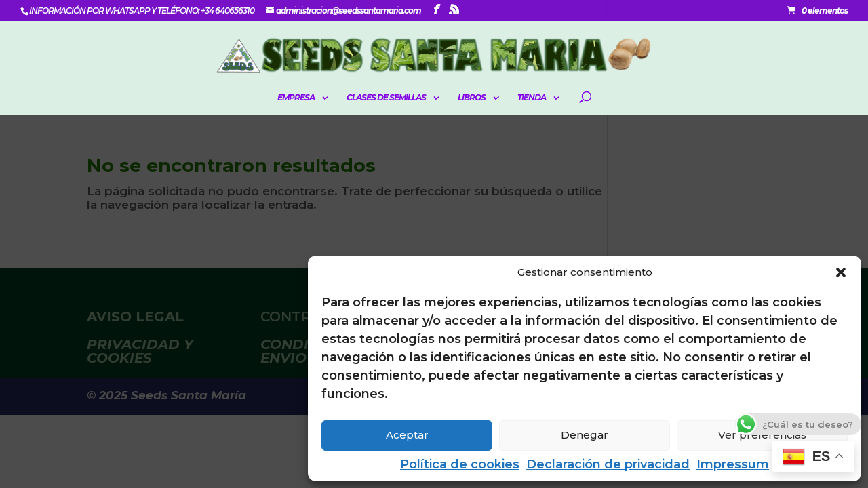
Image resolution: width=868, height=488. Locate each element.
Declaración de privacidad (608, 464)
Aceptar (407, 435)
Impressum (733, 464)
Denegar (585, 435)
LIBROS (472, 98)
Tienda (532, 98)
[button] (841, 272)
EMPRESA (296, 98)
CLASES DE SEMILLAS (386, 98)
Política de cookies (460, 464)
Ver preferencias (762, 435)
